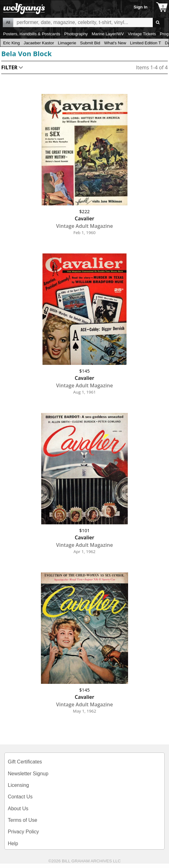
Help (13, 843)
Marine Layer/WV (108, 34)
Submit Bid (90, 43)
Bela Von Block (27, 53)
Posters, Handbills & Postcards (32, 34)
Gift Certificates (25, 762)
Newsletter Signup (28, 774)
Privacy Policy (23, 832)
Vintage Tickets (142, 34)
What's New (115, 43)
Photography (76, 34)
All (8, 22)
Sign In (141, 7)
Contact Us (20, 797)
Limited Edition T (145, 43)
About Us (18, 809)
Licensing (18, 785)
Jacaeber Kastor (39, 43)
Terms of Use (22, 820)
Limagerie (67, 43)
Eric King (11, 43)
